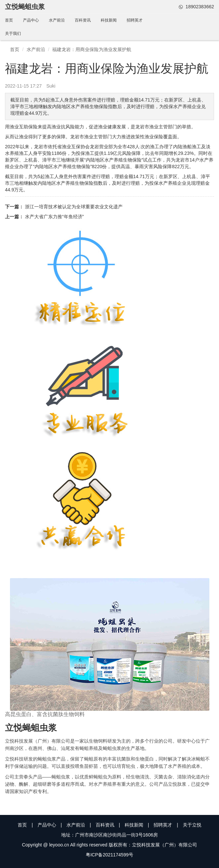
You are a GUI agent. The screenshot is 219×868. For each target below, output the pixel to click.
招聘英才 (135, 20)
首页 (9, 20)
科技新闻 (109, 20)
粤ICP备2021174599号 (109, 855)
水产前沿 (57, 20)
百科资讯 (83, 20)
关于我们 (13, 33)
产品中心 (31, 20)
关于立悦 (192, 825)
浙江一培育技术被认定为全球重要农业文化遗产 (74, 207)
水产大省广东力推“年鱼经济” (54, 217)
